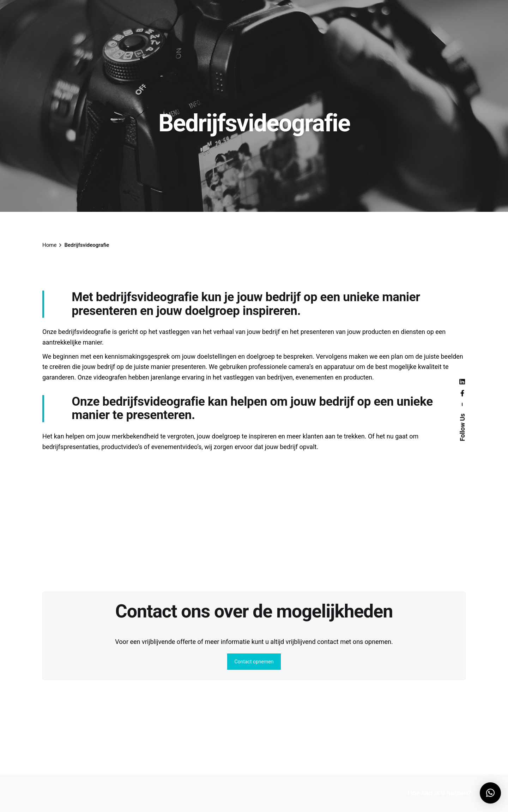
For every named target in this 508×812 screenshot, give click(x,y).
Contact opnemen (254, 662)
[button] (490, 793)
